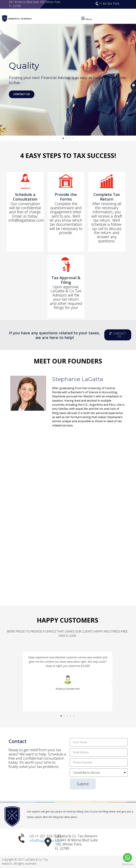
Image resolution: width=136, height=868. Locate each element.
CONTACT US (22, 94)
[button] (86, 19)
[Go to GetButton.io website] (127, 864)
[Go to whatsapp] (127, 858)
